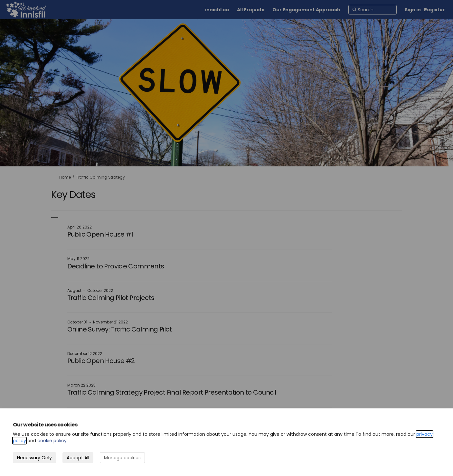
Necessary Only (34, 458)
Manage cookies (122, 458)
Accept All (78, 458)
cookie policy (52, 441)
